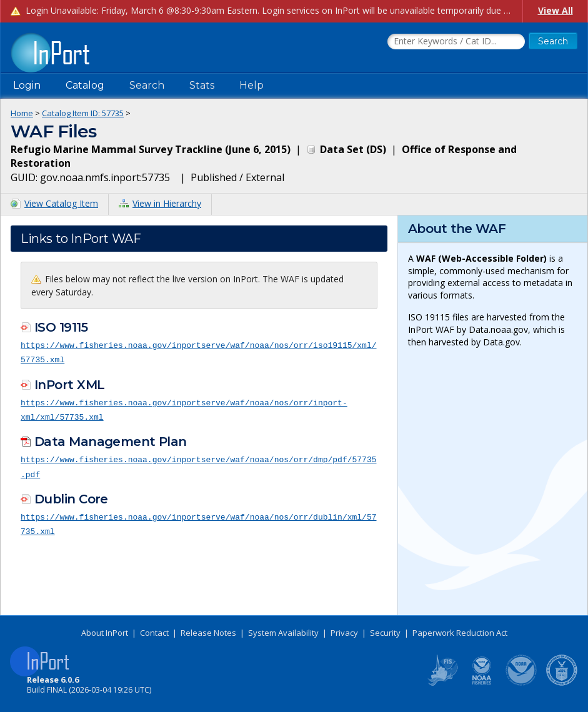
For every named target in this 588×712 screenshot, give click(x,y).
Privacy (344, 633)
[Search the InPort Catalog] (456, 42)
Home (22, 113)
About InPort (105, 633)
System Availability (283, 633)
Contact (154, 633)
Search (147, 85)
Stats (202, 85)
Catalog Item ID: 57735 (83, 113)
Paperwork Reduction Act (460, 633)
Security (385, 633)
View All (556, 10)
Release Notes (208, 633)
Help (252, 85)
